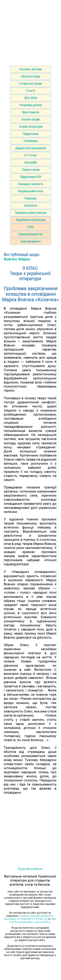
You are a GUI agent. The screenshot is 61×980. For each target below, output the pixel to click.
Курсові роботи (30, 869)
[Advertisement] (30, 32)
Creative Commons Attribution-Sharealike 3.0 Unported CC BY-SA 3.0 (29, 917)
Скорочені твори (30, 84)
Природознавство (31, 234)
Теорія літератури (31, 127)
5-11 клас (31, 155)
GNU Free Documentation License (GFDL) (33, 920)
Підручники (30, 134)
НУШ (30, 227)
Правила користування (31, 213)
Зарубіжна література (31, 220)
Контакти (31, 206)
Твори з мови (31, 170)
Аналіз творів (31, 119)
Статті (30, 91)
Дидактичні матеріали (30, 148)
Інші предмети (30, 241)
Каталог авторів (31, 69)
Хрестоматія (30, 112)
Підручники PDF (31, 177)
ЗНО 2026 (31, 98)
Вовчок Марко (17, 259)
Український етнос (30, 191)
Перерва (30, 198)
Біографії (31, 162)
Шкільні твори (31, 76)
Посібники (31, 141)
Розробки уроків (30, 105)
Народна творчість (31, 184)
